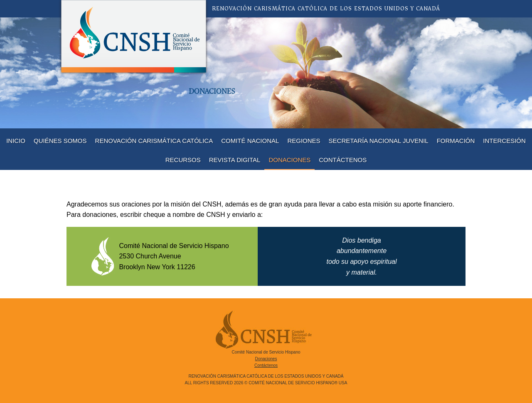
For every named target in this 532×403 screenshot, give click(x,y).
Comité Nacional (250, 141)
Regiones (304, 141)
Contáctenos (343, 160)
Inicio (16, 141)
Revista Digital (235, 160)
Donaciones (289, 160)
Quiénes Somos (60, 141)
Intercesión (504, 141)
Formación (456, 141)
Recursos (183, 160)
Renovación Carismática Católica (154, 141)
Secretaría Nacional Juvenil (379, 141)
